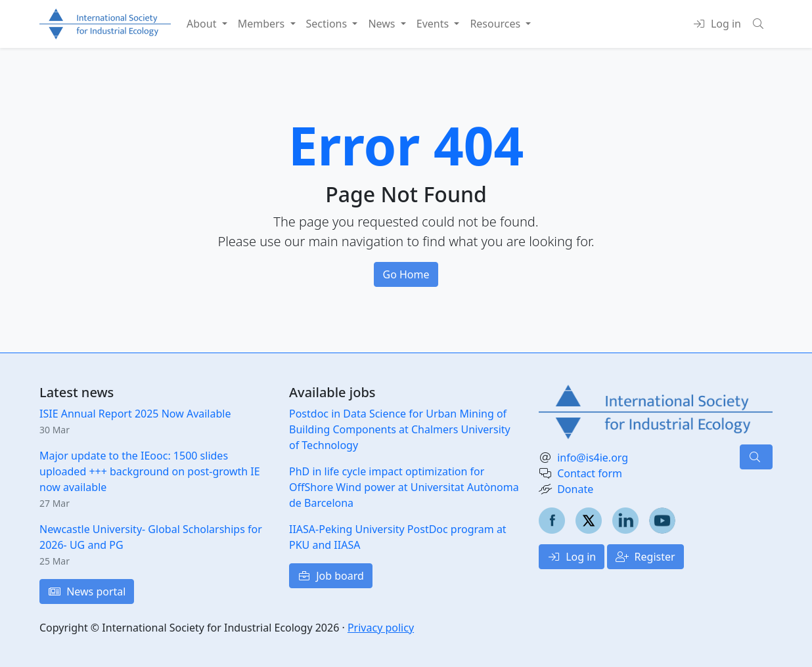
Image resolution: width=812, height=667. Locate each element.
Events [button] (434, 24)
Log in (572, 557)
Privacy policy (381, 628)
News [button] (383, 24)
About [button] (203, 24)
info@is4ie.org (593, 458)
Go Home (406, 274)
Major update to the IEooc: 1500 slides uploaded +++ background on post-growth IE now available (150, 471)
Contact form (590, 473)
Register (645, 557)
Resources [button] (496, 24)
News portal (87, 592)
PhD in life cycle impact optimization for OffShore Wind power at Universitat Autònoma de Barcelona (404, 487)
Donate (575, 489)
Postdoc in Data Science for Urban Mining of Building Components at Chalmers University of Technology (400, 429)
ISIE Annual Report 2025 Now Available (135, 414)
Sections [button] (328, 24)
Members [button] (263, 24)
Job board (331, 576)
